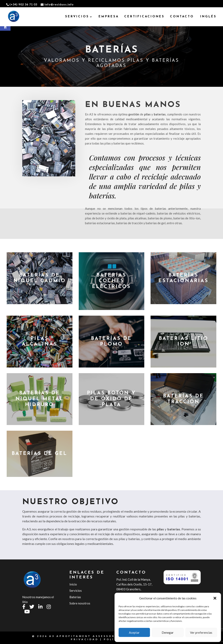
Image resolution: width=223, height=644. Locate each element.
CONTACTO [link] (182, 17)
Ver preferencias (201, 632)
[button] (215, 598)
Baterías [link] (75, 597)
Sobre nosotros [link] (80, 603)
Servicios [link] (76, 591)
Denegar (168, 632)
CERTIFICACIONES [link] (144, 17)
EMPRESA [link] (109, 17)
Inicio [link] (73, 584)
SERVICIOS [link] (77, 17)
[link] (14, 17)
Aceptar (134, 632)
